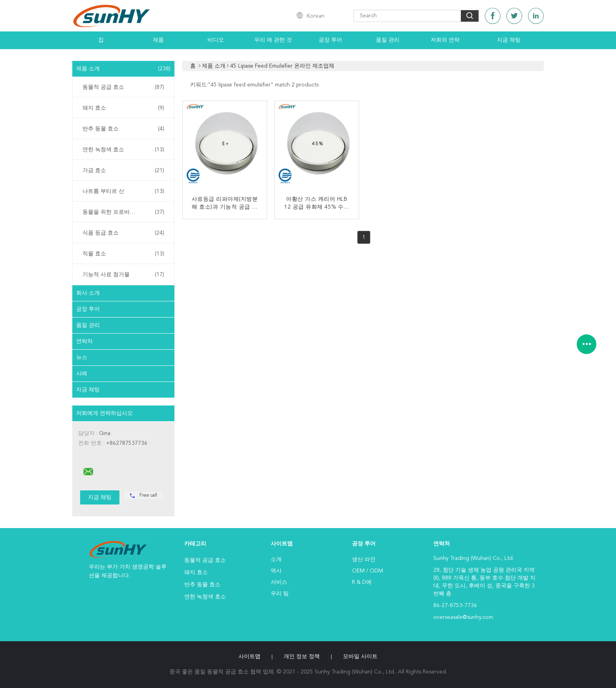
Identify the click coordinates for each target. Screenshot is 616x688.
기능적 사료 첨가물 (123, 275)
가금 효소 (123, 171)
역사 (276, 571)
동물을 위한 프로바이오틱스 (123, 212)
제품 (158, 40)
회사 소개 (88, 293)
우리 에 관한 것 (273, 40)
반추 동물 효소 (123, 129)
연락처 (84, 341)
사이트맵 (249, 657)
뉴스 (82, 358)
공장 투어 (330, 40)
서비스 (279, 582)
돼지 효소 (123, 108)
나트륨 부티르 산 (123, 191)
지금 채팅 (509, 40)
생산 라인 (364, 560)
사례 (82, 374)
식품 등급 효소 (123, 233)
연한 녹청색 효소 (123, 150)
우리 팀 (280, 594)
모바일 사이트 (360, 657)
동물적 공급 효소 (123, 87)
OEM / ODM (368, 571)
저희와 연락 (445, 40)
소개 (276, 560)
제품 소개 (123, 69)
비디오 (216, 40)
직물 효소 (123, 254)
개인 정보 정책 (302, 657)
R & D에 (362, 582)
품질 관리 (388, 40)
